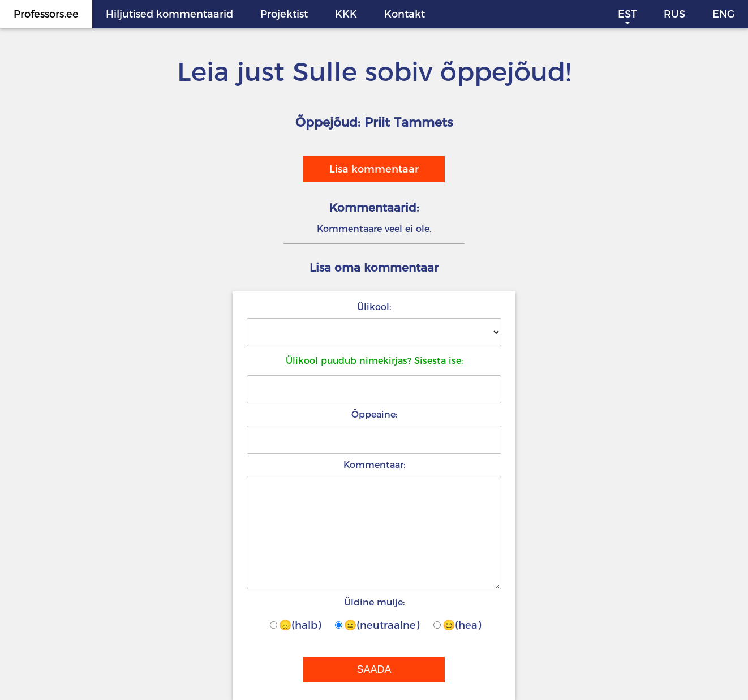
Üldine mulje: (374, 602)
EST (627, 14)
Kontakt (405, 14)
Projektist (284, 14)
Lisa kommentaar (374, 169)
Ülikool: (374, 307)
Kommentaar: (374, 465)
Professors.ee (46, 14)
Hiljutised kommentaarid (169, 14)
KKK (346, 14)
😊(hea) (457, 625)
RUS (674, 14)
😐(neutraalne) (377, 625)
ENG (723, 14)
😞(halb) (295, 625)
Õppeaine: (374, 415)
